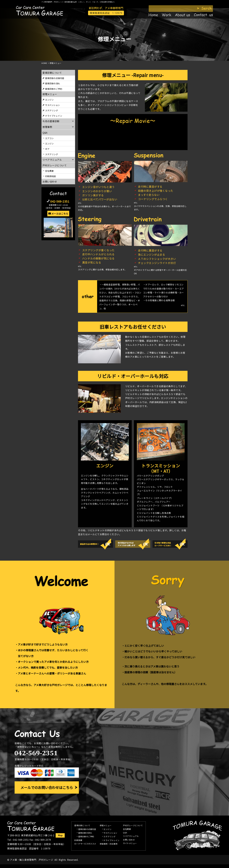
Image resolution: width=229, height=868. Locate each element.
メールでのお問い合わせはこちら (47, 787)
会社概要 (49, 171)
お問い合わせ (50, 182)
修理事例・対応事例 (109, 844)
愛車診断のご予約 (54, 89)
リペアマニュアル (131, 836)
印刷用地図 (50, 176)
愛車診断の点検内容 (55, 78)
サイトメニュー (130, 843)
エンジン (49, 100)
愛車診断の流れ (53, 83)
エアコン (49, 138)
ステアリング (51, 110)
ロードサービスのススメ (85, 844)
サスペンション (53, 105)
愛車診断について (52, 73)
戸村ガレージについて (55, 165)
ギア (47, 149)
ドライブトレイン (54, 116)
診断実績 (78, 840)
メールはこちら (60, 214)
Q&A (125, 833)
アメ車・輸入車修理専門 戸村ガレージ (32, 860)
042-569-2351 (60, 201)
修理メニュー (50, 94)
